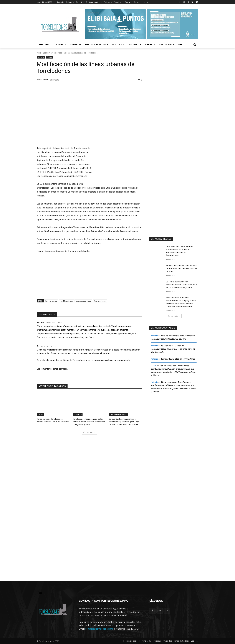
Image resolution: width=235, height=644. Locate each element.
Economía (47, 53)
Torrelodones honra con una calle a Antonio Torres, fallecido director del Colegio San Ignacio (89, 422)
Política (49, 57)
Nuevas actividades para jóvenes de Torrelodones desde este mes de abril (182, 269)
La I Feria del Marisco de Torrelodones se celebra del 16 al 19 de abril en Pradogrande (182, 285)
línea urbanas (51, 301)
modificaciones (66, 301)
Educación (78, 414)
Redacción (44, 80)
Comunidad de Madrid (118, 414)
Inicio (39, 53)
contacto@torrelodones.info (99, 629)
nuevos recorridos (83, 301)
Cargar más (89, 432)
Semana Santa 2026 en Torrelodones (178, 359)
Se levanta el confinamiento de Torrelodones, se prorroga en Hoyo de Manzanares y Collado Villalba (124, 422)
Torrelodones (100, 301)
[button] (195, 45)
